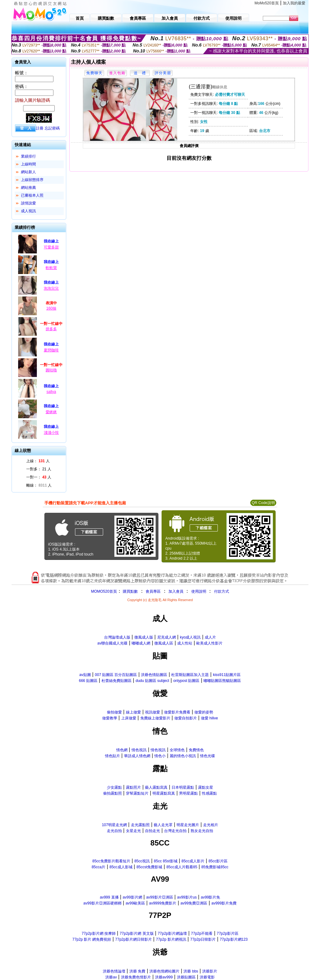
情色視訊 (139, 750)
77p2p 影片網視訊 (171, 939)
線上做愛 (133, 712)
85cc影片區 (218, 861)
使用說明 (199, 591)
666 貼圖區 (88, 681)
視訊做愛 (152, 712)
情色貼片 (112, 756)
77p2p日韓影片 (203, 939)
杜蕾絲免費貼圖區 (117, 681)
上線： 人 (38, 461)
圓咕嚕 (51, 370)
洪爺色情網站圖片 (164, 971)
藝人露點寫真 (156, 787)
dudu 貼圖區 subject (152, 681)
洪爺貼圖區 (186, 977)
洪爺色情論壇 (114, 971)
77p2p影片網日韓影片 (134, 939)
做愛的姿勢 (204, 712)
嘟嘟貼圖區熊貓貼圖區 (222, 681)
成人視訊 (28, 211)
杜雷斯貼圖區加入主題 (190, 675)
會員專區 (153, 591)
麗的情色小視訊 (183, 756)
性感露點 (209, 793)
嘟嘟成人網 (141, 643)
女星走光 (133, 831)
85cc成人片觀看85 (182, 867)
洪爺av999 (164, 977)
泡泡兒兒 (51, 288)
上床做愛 (129, 718)
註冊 (40, 128)
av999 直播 (109, 897)
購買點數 (130, 591)
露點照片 (133, 787)
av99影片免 (210, 897)
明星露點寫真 (164, 793)
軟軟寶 (51, 268)
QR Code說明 (263, 503)
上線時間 (28, 164)
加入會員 (176, 591)
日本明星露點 (183, 787)
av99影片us (187, 897)
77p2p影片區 (227, 933)
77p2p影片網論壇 (172, 933)
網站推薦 (28, 188)
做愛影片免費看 (177, 712)
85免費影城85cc (215, 867)
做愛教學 (110, 718)
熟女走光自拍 (202, 831)
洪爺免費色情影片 (136, 977)
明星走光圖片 (188, 825)
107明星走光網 (114, 825)
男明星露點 (188, 793)
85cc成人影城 (121, 867)
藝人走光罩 (163, 825)
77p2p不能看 (202, 933)
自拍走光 (152, 831)
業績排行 (28, 156)
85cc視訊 (142, 861)
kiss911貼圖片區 (227, 675)
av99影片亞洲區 (160, 897)
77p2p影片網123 (234, 939)
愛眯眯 (51, 412)
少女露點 (114, 787)
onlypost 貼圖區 (186, 681)
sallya (51, 392)
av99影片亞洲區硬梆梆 (102, 903)
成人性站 (185, 643)
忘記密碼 (52, 128)
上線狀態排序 (32, 180)
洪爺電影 (207, 977)
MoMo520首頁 (267, 3)
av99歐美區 (135, 903)
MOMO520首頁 (104, 591)
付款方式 (222, 591)
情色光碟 (207, 756)
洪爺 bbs (191, 971)
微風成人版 (144, 637)
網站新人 (28, 172)
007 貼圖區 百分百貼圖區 (116, 675)
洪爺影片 (210, 971)
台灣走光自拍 (175, 831)
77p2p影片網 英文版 (137, 933)
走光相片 (211, 825)
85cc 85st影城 (165, 861)
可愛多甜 (51, 247)
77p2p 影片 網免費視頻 (92, 939)
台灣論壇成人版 (117, 637)
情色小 (160, 756)
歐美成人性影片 (209, 643)
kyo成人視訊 (190, 637)
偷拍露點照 (112, 793)
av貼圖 (85, 675)
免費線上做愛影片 (155, 718)
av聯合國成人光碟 (113, 643)
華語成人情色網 (137, 756)
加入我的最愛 (294, 3)
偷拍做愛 (114, 712)
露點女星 (206, 787)
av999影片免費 (224, 903)
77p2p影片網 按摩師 (99, 933)
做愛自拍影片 (186, 718)
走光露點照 (140, 825)
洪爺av (111, 977)
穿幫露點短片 (137, 793)
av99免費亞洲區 (194, 903)
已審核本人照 (32, 195)
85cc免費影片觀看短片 (111, 861)
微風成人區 (164, 643)
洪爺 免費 (137, 971)
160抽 (51, 308)
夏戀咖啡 (51, 350)
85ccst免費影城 (150, 867)
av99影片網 (132, 897)
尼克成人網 (167, 637)
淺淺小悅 (51, 433)
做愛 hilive (210, 718)
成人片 (210, 637)
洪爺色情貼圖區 (154, 675)
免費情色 (196, 750)
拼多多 (51, 329)
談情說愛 (28, 203)
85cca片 (98, 867)
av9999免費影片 (163, 903)
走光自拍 (114, 831)
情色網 (122, 750)
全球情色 (177, 750)
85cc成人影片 (193, 861)
